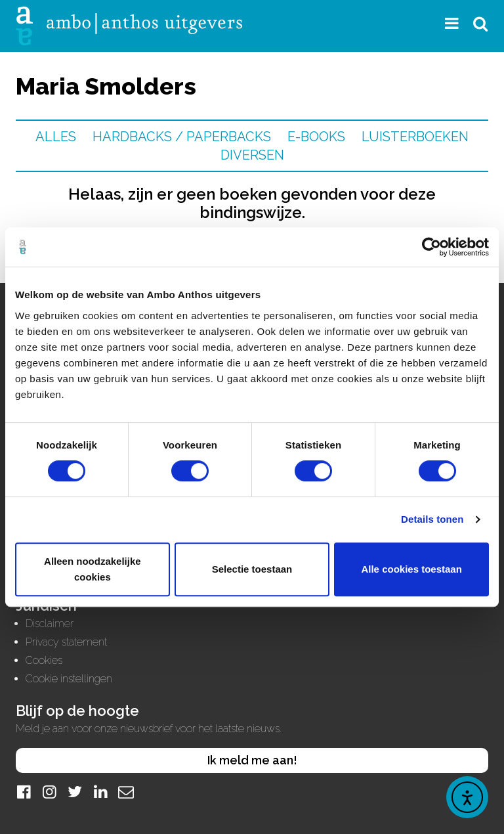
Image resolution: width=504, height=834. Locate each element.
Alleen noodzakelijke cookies (93, 569)
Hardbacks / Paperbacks (182, 137)
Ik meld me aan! (252, 760)
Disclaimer (50, 624)
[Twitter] (75, 792)
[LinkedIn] (100, 792)
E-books (316, 137)
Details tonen (432, 519)
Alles (56, 137)
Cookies (44, 660)
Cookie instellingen (69, 679)
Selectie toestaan (252, 569)
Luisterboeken (415, 137)
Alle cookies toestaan (411, 569)
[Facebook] (24, 792)
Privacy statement (66, 642)
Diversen (252, 155)
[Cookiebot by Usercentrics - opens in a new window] (431, 247)
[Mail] (126, 792)
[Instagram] (49, 792)
